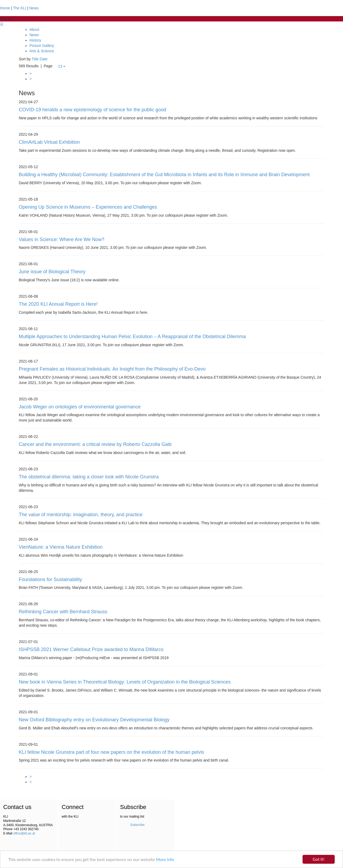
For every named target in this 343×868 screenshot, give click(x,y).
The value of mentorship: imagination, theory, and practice (81, 515)
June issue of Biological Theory (52, 272)
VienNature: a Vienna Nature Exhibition (61, 547)
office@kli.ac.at (24, 833)
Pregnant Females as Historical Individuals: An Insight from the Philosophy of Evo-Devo (112, 369)
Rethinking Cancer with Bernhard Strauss (63, 612)
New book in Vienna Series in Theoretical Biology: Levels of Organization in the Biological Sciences (125, 682)
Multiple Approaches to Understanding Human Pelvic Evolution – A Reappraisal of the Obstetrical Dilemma (132, 337)
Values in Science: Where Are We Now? (61, 239)
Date (44, 59)
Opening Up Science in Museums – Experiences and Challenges (88, 207)
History (35, 40)
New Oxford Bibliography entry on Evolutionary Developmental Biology (94, 720)
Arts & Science (42, 51)
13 (62, 66)
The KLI (20, 8)
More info (165, 860)
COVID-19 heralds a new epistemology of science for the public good (92, 110)
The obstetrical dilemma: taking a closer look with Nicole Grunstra (89, 477)
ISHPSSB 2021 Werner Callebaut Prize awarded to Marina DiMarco (91, 649)
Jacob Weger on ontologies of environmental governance (80, 407)
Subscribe (137, 825)
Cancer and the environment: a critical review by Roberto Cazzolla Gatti (95, 444)
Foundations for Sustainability (50, 579)
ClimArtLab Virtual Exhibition (49, 142)
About (34, 29)
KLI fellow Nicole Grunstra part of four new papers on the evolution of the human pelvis (111, 752)
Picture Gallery (42, 46)
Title (35, 59)
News (34, 8)
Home (5, 8)
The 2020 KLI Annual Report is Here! (58, 304)
